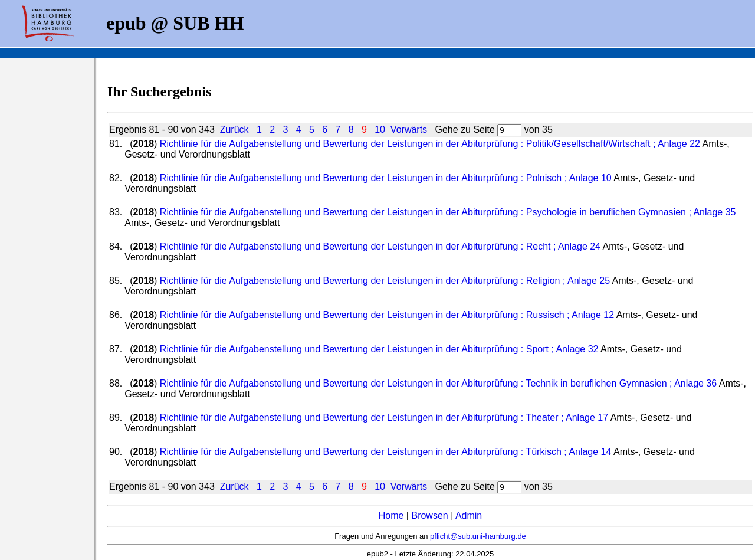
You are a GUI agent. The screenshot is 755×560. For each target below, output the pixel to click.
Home (391, 515)
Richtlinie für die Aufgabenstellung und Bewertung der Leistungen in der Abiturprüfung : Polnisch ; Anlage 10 (386, 178)
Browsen (429, 515)
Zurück (234, 130)
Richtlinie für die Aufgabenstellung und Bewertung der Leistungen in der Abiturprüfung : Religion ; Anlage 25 (385, 281)
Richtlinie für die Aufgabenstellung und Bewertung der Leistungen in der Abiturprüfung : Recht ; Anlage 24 (380, 246)
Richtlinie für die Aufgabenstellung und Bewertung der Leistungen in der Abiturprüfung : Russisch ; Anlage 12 (387, 315)
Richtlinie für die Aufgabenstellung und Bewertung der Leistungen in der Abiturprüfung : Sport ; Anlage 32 (379, 349)
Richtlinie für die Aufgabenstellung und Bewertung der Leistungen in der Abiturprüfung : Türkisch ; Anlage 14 (386, 452)
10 (380, 130)
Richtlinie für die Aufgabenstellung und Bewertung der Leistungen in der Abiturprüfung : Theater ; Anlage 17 (384, 417)
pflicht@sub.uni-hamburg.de (478, 536)
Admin (469, 515)
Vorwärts (409, 130)
